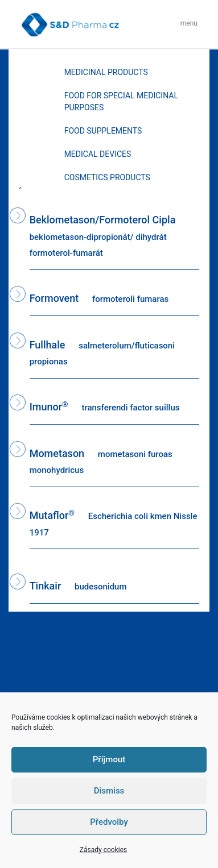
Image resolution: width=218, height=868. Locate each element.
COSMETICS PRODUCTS (107, 177)
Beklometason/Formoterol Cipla (103, 236)
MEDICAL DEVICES (98, 154)
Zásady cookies (103, 850)
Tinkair (78, 586)
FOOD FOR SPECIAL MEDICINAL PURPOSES (121, 101)
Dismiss (109, 791)
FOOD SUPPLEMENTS (103, 131)
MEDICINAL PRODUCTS (106, 72)
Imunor (105, 407)
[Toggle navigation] (186, 24)
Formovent (99, 298)
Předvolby (109, 822)
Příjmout (109, 759)
